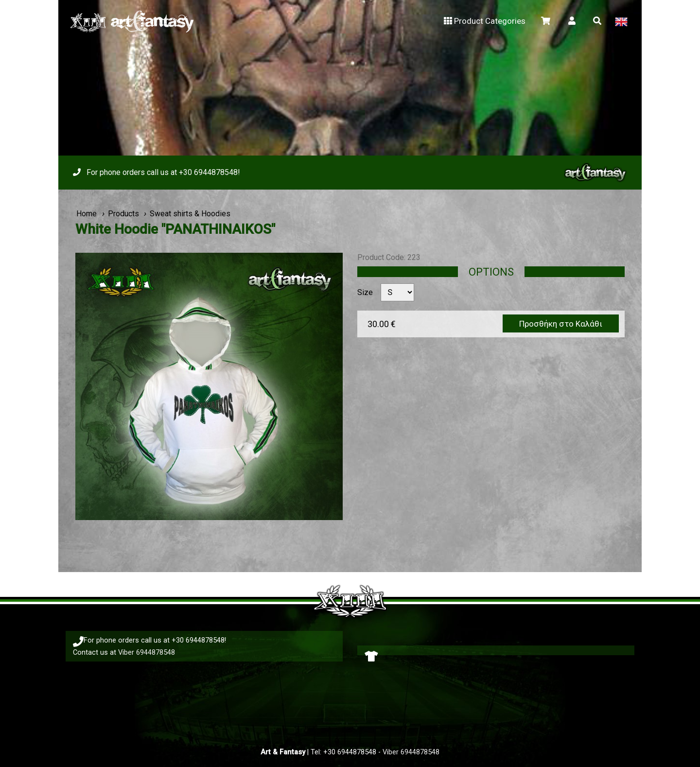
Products (123, 214)
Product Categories (484, 21)
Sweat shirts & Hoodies (190, 214)
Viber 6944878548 (147, 652)
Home (87, 214)
